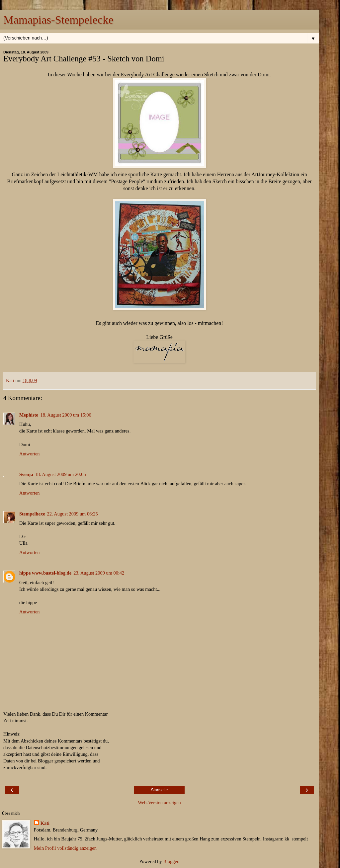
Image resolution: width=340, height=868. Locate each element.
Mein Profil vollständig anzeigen (65, 848)
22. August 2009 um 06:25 (73, 514)
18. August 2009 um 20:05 (61, 474)
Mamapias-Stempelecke (58, 20)
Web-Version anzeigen (159, 803)
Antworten (30, 454)
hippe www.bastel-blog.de (45, 573)
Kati (45, 823)
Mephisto (29, 415)
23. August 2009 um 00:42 (99, 573)
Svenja (26, 474)
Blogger (171, 861)
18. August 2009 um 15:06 (66, 415)
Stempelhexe (32, 514)
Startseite (160, 790)
